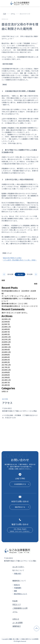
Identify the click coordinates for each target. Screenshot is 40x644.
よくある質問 (17, 623)
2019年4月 (6, 350)
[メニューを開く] (37, 3)
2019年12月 (6, 347)
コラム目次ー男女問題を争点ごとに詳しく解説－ (20, 260)
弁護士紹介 (18, 573)
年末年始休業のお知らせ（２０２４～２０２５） (20, 306)
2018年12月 (6, 352)
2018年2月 (6, 362)
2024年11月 (6, 327)
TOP (4, 14)
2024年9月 (6, 329)
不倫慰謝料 (18, 588)
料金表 (15, 601)
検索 (3, 280)
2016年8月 (6, 372)
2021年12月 (6, 339)
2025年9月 (6, 322)
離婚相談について (19, 581)
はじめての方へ (18, 567)
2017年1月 (6, 367)
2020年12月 (6, 342)
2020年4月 (6, 344)
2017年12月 (6, 365)
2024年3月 (6, 334)
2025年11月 (6, 319)
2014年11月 (6, 380)
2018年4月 (6, 357)
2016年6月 (6, 375)
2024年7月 (6, 332)
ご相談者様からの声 (20, 608)
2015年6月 (6, 377)
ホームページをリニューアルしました (16, 296)
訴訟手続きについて (21, 594)
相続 (15, 591)
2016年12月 (6, 370)
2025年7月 (6, 324)
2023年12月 (6, 337)
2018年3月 (6, 360)
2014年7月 (6, 383)
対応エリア (17, 604)
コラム (13, 14)
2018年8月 (6, 355)
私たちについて (18, 570)
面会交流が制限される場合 (12, 258)
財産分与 (17, 585)
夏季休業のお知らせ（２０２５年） (15, 304)
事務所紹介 (17, 626)
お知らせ (5, 391)
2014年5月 (6, 385)
